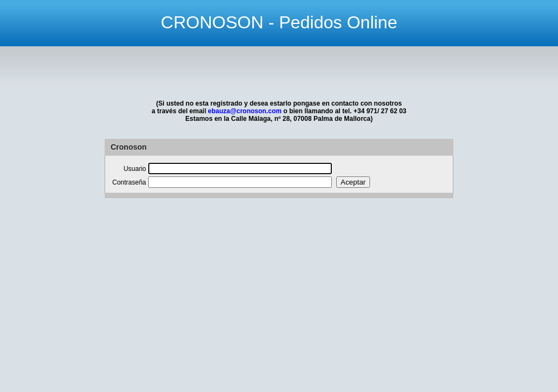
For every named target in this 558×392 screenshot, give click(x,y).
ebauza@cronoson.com (245, 111)
